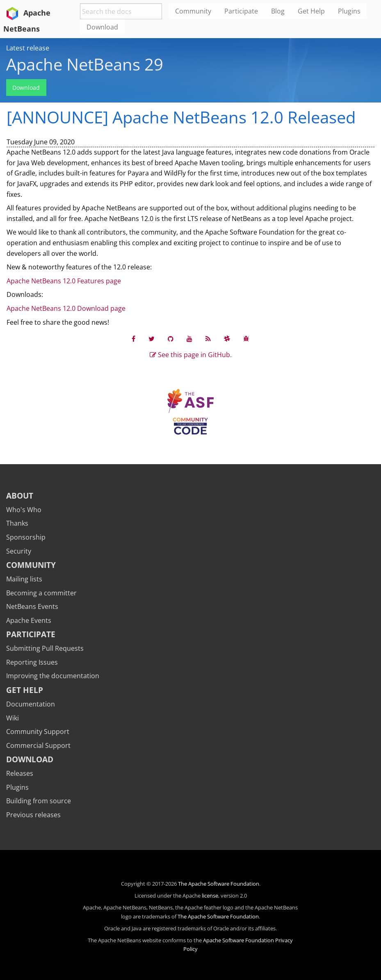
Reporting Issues (32, 662)
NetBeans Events (32, 606)
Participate (31, 634)
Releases (20, 773)
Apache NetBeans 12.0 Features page (64, 281)
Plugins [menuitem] (349, 11)
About (20, 496)
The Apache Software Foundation (219, 884)
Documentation (31, 704)
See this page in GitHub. (191, 355)
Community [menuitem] (193, 11)
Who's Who (24, 510)
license (210, 896)
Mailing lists (24, 579)
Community (31, 565)
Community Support (38, 732)
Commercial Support (38, 745)
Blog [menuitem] (278, 11)
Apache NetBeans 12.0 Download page (66, 308)
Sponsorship (26, 537)
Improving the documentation (53, 676)
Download (26, 88)
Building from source (39, 801)
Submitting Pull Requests (45, 648)
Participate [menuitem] (241, 11)
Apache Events (29, 620)
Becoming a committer (41, 593)
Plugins (17, 787)
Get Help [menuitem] (311, 11)
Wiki (13, 718)
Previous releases (33, 815)
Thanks (17, 523)
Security (19, 551)
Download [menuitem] (102, 27)
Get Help (25, 690)
